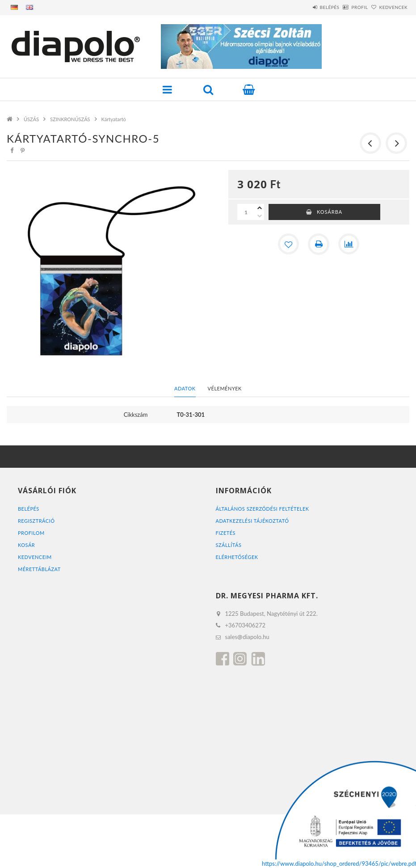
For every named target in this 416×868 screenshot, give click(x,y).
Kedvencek (388, 7)
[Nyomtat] (319, 244)
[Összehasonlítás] (349, 244)
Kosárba (330, 212)
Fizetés (226, 533)
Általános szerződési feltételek (263, 509)
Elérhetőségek (237, 557)
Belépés (305, 7)
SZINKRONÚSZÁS (70, 119)
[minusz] (260, 216)
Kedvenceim (35, 557)
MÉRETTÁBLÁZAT (39, 569)
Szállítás (229, 545)
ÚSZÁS (31, 119)
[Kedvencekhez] (288, 244)
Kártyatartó (114, 119)
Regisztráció (36, 521)
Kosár (26, 545)
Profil (345, 7)
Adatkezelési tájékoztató (253, 521)
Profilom (31, 533)
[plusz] (260, 208)
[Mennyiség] (246, 212)
